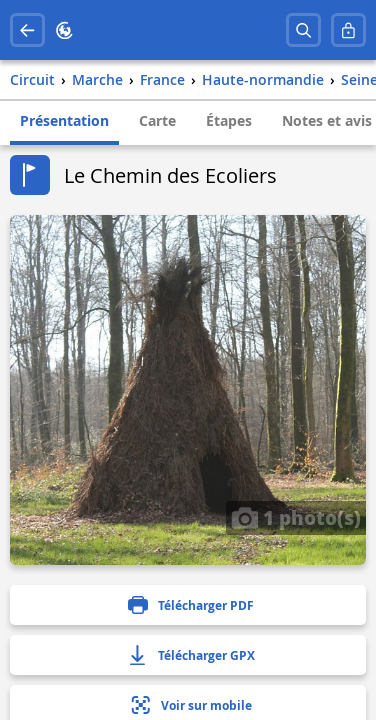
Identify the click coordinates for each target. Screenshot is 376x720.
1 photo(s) (296, 517)
